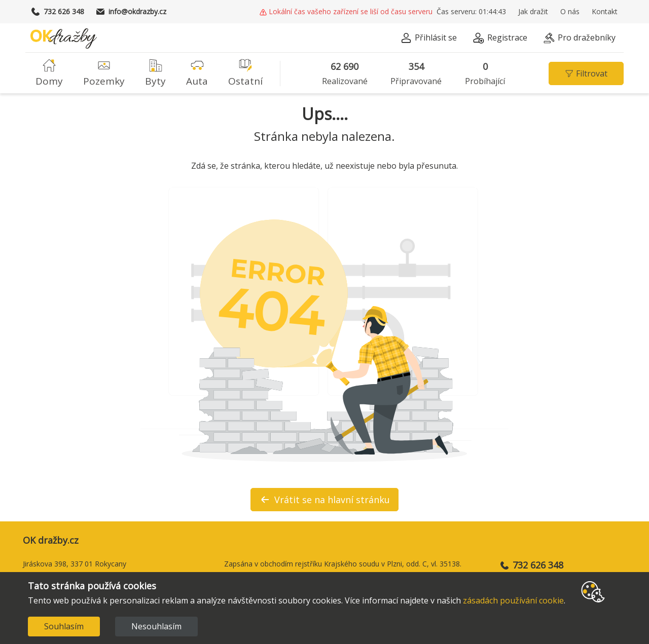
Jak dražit (533, 12)
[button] (383, 12)
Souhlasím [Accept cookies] (64, 626)
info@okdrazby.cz (131, 12)
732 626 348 (58, 12)
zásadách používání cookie (513, 600)
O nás (570, 12)
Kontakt (605, 12)
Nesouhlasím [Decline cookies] (156, 626)
